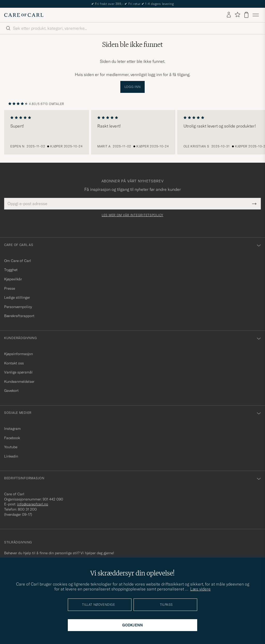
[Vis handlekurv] (246, 15)
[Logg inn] (229, 15)
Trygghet (11, 270)
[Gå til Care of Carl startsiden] (24, 15)
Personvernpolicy (18, 307)
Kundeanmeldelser (19, 381)
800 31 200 (27, 509)
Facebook (12, 438)
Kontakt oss (14, 363)
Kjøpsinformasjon (19, 354)
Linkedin (11, 456)
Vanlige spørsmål (18, 372)
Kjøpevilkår (13, 279)
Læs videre (200, 589)
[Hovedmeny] (256, 15)
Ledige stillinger (17, 297)
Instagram (12, 429)
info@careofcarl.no (33, 504)
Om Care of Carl (18, 261)
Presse (10, 288)
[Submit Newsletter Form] (254, 204)
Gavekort (11, 391)
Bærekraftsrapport (19, 316)
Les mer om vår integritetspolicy (132, 215)
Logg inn (133, 87)
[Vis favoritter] (237, 15)
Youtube (11, 447)
